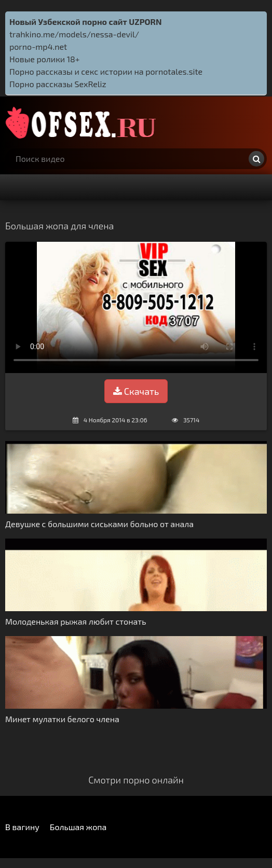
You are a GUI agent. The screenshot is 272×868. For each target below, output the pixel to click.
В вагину (22, 827)
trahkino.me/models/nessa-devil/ (74, 34)
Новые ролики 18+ (45, 59)
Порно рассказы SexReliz (58, 84)
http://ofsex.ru (83, 122)
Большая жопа (78, 827)
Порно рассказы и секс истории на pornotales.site (106, 71)
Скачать (136, 391)
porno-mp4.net (38, 46)
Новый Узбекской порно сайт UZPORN (85, 22)
